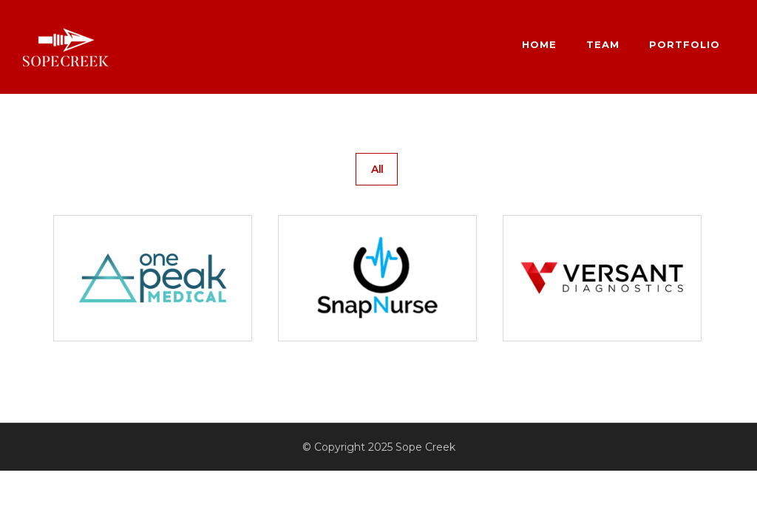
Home (539, 44)
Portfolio (685, 44)
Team (603, 44)
